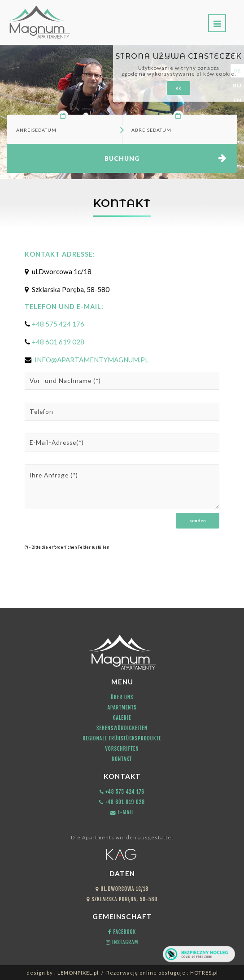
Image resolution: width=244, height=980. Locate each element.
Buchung (122, 159)
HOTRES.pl (204, 973)
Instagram (122, 942)
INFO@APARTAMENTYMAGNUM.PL (91, 360)
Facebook (122, 932)
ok (179, 88)
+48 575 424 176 (58, 324)
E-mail (122, 812)
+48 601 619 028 (58, 342)
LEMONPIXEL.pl (78, 973)
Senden (198, 520)
